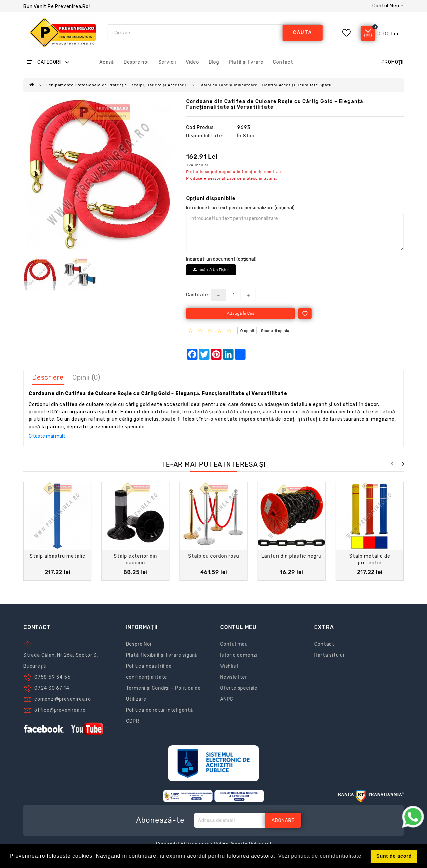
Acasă (107, 62)
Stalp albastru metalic (58, 556)
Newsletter (234, 677)
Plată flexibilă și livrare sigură (162, 655)
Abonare (283, 820)
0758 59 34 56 (52, 677)
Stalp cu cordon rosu (214, 556)
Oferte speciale (239, 688)
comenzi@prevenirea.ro (63, 699)
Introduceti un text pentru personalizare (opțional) (240, 208)
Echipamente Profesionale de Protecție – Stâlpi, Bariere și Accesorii (117, 85)
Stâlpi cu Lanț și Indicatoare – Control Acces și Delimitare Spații (266, 85)
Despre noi (136, 62)
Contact (283, 62)
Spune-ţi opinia (275, 331)
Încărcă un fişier (211, 270)
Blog (214, 62)
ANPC (227, 699)
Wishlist (229, 666)
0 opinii (247, 331)
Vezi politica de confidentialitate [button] (320, 856)
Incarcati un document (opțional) (221, 259)
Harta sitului (329, 655)
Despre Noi (139, 644)
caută (303, 32)
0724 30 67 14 (52, 688)
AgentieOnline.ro (250, 844)
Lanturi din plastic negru (292, 556)
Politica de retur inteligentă (160, 710)
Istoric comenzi (239, 655)
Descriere (48, 377)
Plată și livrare (246, 62)
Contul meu (234, 644)
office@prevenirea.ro (60, 710)
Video (192, 62)
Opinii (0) (86, 377)
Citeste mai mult (47, 436)
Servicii (167, 62)
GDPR (133, 721)
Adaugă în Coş (241, 313)
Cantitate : (198, 295)
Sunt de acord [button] (394, 856)
